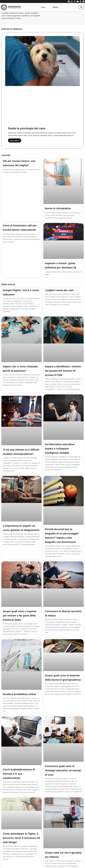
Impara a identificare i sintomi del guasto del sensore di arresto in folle (63, 371)
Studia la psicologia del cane (27, 128)
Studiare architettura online (19, 684)
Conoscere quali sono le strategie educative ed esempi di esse (63, 752)
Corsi (43, 7)
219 (48, 848)
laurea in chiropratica (58, 208)
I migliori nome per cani (59, 290)
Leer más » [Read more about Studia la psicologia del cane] (15, 140)
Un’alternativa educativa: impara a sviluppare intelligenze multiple (60, 449)
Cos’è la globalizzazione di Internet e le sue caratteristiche (19, 754)
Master (56, 7)
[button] (81, 7)
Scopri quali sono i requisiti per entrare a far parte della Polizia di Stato (20, 616)
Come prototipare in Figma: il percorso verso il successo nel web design (21, 815)
